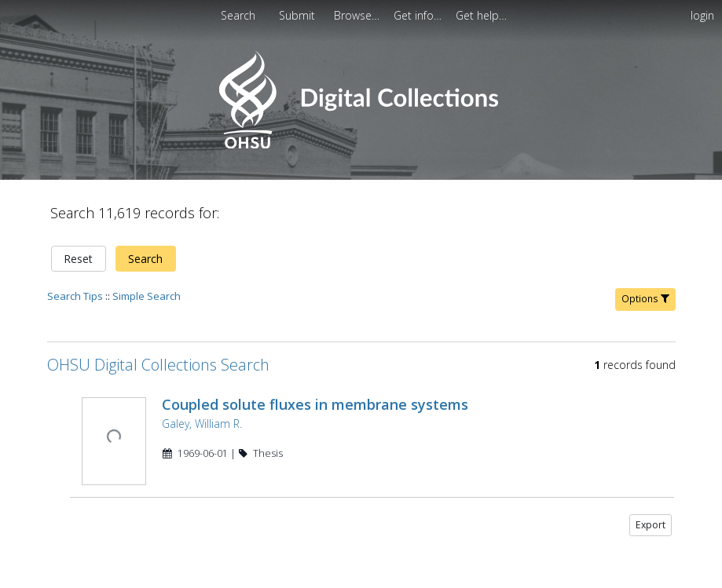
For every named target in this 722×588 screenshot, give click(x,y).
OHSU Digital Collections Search (158, 355)
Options (645, 289)
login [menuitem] (702, 15)
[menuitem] (299, 15)
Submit (299, 15)
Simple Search (147, 287)
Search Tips (75, 287)
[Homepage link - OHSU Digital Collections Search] (361, 145)
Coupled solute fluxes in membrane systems (315, 395)
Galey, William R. (202, 414)
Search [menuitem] (238, 15)
